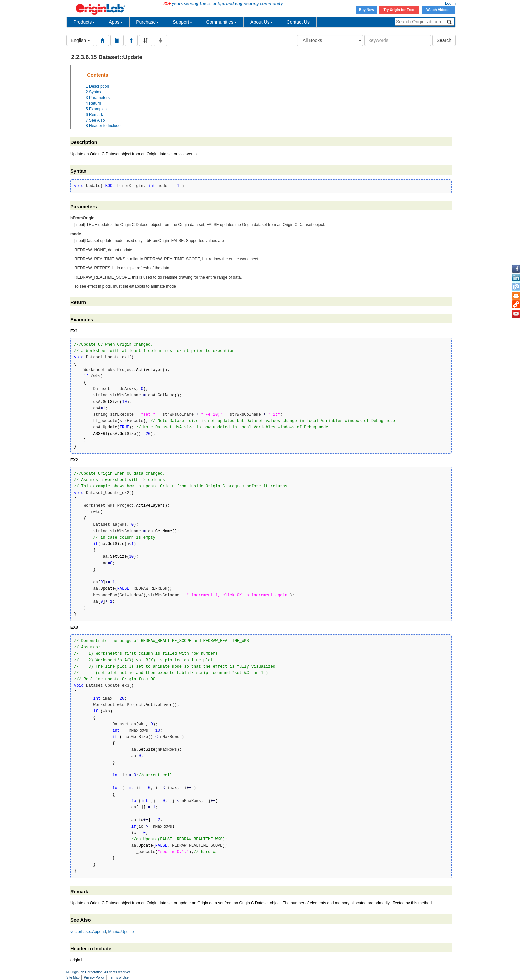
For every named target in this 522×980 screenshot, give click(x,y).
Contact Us (298, 22)
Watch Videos (438, 10)
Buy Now (367, 10)
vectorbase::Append (88, 932)
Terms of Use (119, 978)
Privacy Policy (94, 978)
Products (84, 22)
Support (183, 22)
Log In (450, 3)
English (80, 40)
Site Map (73, 978)
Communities (221, 22)
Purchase (148, 22)
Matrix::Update (121, 932)
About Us (262, 22)
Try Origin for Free (399, 10)
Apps (116, 22)
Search (444, 40)
